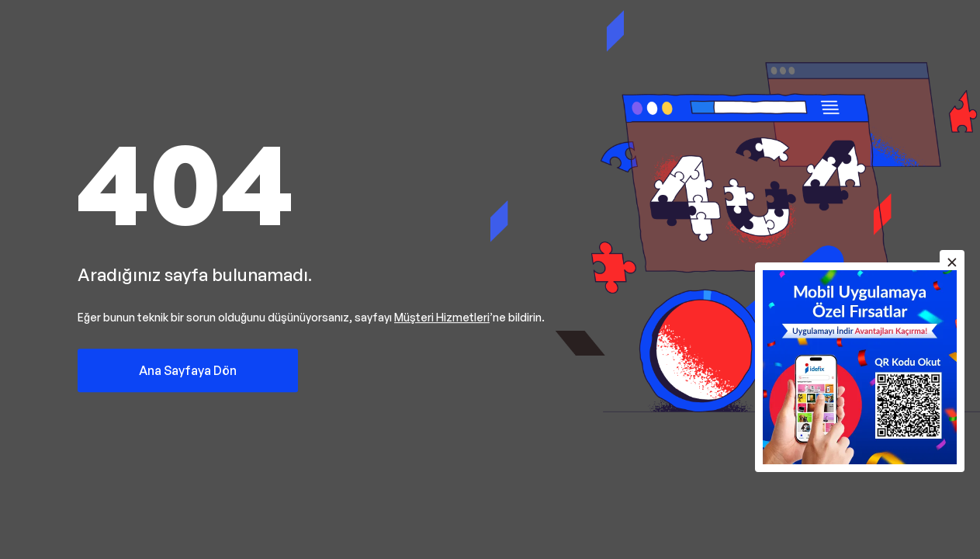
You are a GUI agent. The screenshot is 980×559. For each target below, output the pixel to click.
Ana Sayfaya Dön (188, 370)
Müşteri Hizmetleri (442, 317)
